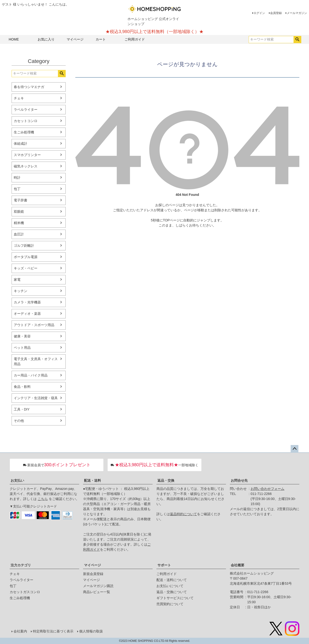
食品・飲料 (22, 387)
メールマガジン (297, 13)
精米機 (19, 223)
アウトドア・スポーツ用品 (34, 325)
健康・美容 (22, 336)
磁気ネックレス (26, 166)
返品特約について (183, 514)
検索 (297, 40)
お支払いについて (170, 586)
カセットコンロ (26, 121)
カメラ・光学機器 (27, 302)
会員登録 (276, 13)
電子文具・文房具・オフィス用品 (36, 361)
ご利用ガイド (135, 39)
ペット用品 (22, 348)
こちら (43, 499)
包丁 (17, 189)
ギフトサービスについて (175, 598)
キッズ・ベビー (26, 268)
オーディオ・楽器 (27, 314)
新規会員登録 (93, 574)
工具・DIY (22, 409)
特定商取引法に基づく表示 (53, 631)
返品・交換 (166, 480)
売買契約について (170, 604)
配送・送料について (172, 580)
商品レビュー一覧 (97, 592)
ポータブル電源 (26, 257)
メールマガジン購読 (98, 586)
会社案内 (20, 631)
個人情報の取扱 (91, 631)
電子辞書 (21, 200)
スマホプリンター (27, 155)
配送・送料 (92, 480)
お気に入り (46, 39)
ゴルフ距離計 (24, 246)
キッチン (21, 291)
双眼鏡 (19, 212)
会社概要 (238, 565)
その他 (19, 421)
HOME (14, 39)
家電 (17, 280)
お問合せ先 (239, 480)
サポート (164, 565)
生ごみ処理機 (24, 132)
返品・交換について (172, 592)
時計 (17, 178)
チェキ (19, 98)
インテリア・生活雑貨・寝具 (36, 398)
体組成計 (21, 144)
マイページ (75, 39)
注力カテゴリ (21, 565)
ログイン (259, 13)
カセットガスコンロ (25, 592)
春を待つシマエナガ (29, 87)
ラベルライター (26, 110)
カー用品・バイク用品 (31, 375)
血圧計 (19, 234)
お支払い (17, 480)
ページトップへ (295, 449)
